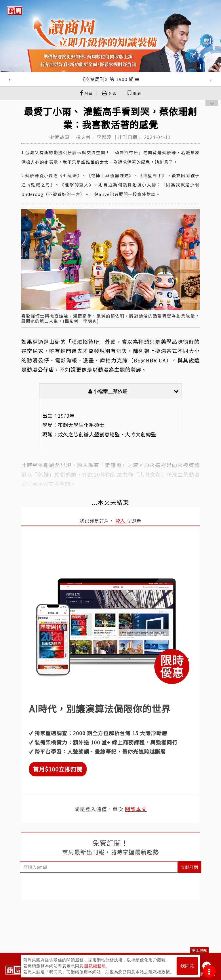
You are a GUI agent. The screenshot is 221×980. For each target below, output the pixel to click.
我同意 (187, 966)
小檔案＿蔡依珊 (134, 391)
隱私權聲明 (95, 966)
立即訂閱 (189, 867)
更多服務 (199, 951)
